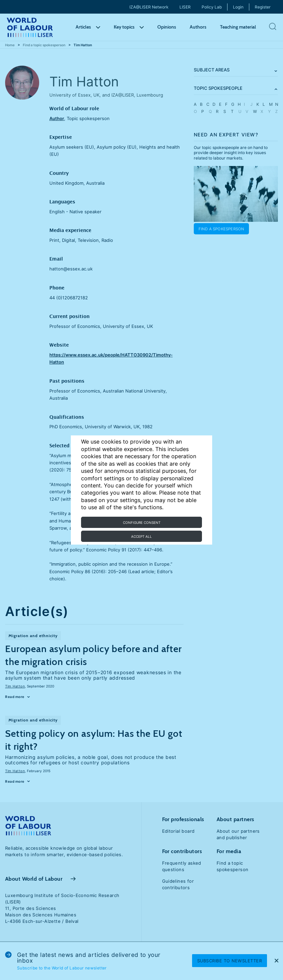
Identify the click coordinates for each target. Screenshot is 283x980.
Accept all (141, 536)
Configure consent (142, 522)
